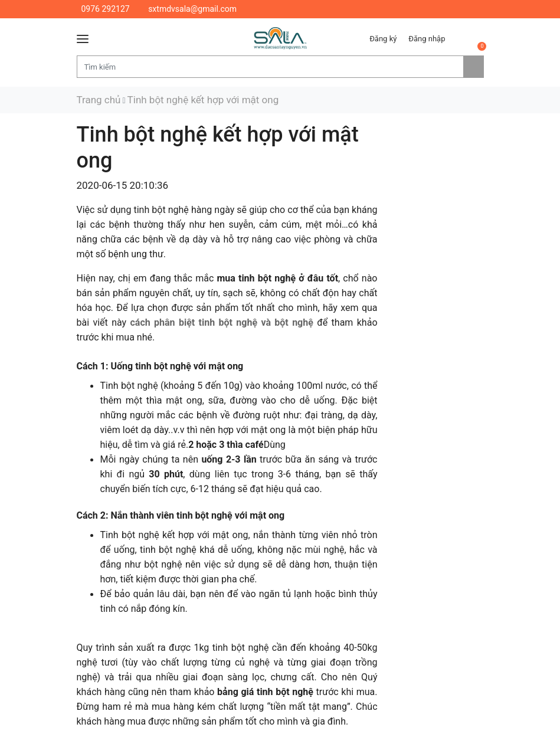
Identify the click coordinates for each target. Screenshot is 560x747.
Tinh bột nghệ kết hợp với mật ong (203, 100)
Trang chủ (99, 100)
